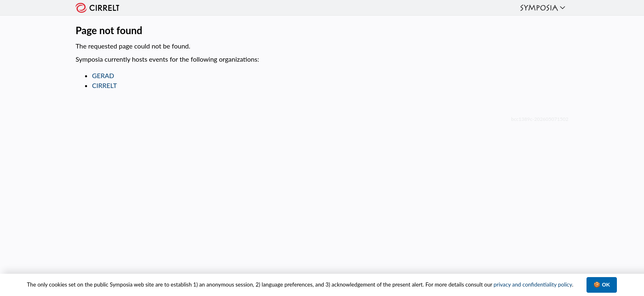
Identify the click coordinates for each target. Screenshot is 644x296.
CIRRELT (105, 85)
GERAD (103, 75)
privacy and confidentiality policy (533, 284)
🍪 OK (602, 285)
